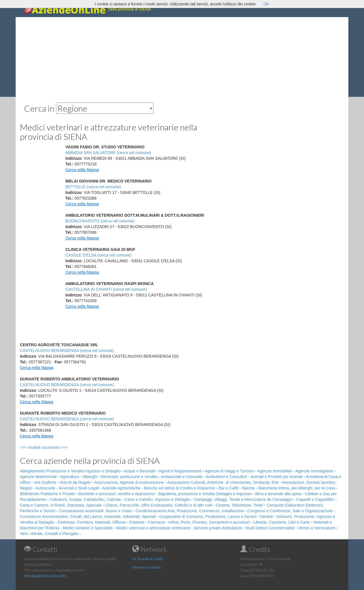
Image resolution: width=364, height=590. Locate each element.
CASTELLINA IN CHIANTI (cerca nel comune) (106, 289)
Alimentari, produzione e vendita (129, 477)
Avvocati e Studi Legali (79, 488)
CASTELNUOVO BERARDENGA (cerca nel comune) (67, 351)
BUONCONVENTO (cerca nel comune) (100, 221)
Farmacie (156, 522)
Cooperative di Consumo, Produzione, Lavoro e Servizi (208, 517)
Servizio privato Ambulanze (218, 528)
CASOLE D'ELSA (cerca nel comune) (98, 255)
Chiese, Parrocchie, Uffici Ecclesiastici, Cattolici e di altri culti (159, 505)
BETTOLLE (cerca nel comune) (93, 187)
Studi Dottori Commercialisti (270, 528)
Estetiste (137, 522)
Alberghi (90, 477)
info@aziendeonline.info (45, 576)
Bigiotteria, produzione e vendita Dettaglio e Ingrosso (205, 494)
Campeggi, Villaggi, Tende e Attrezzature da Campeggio (243, 499)
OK (266, 4)
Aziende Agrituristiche (121, 488)
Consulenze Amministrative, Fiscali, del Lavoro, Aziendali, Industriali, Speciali (88, 517)
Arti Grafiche (45, 482)
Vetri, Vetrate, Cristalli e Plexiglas (49, 534)
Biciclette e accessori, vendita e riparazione (116, 494)
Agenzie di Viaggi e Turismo (229, 471)
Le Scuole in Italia (148, 559)
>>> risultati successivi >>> (53, 447)
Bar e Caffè (229, 488)
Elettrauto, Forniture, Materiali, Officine (92, 522)
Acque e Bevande (140, 471)
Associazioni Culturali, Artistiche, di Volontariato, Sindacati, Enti (223, 482)
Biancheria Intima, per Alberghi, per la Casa (297, 488)
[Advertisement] (182, 57)
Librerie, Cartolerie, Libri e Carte (282, 522)
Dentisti (267, 517)
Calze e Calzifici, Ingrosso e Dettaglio (157, 499)
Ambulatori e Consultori (227, 477)
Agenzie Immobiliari (275, 471)
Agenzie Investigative (314, 471)
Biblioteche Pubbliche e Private (47, 494)
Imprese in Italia (146, 567)
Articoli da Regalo (75, 482)
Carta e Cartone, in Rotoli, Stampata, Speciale (61, 505)
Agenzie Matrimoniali (38, 477)
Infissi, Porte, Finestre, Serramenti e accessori (209, 522)
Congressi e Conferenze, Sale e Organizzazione (290, 511)
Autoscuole (45, 488)
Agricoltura (70, 477)
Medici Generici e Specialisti (88, 528)
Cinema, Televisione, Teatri (239, 505)
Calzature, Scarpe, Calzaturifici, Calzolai (85, 499)
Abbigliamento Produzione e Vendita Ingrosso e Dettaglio (70, 471)
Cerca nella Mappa (82, 170)
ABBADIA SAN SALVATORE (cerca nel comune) (108, 153)
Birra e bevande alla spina (278, 494)
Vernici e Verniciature (317, 528)
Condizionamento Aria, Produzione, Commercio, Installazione (190, 511)
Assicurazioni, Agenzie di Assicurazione (129, 482)
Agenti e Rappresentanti (180, 471)
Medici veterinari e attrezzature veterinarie (153, 528)
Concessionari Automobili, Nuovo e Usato (96, 511)
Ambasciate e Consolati (182, 477)
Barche (249, 488)
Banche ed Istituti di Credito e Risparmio (179, 488)
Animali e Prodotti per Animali (277, 477)
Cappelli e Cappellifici (315, 499)
